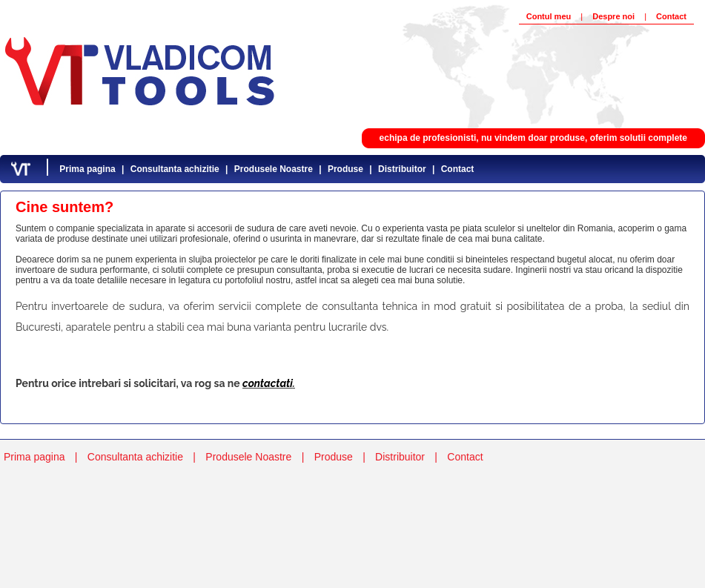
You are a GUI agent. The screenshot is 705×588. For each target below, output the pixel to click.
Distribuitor (402, 169)
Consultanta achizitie (175, 169)
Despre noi (613, 16)
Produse (345, 169)
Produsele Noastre (274, 169)
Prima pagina (87, 169)
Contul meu (549, 16)
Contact (671, 16)
